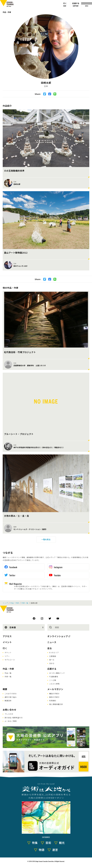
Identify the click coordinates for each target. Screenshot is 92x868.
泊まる (52, 663)
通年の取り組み (11, 697)
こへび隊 (53, 680)
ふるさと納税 (54, 684)
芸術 (48, 843)
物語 (42, 850)
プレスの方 (9, 714)
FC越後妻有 (54, 676)
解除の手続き (54, 697)
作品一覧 (8, 673)
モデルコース (10, 660)
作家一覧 (25, 603)
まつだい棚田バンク (57, 673)
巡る (50, 648)
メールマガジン (55, 689)
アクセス (7, 636)
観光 (62, 843)
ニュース (52, 642)
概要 (5, 689)
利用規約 (53, 701)
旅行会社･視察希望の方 (14, 718)
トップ (5, 603)
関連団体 (8, 701)
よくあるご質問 (11, 721)
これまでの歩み (11, 693)
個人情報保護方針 (56, 704)
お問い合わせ (10, 710)
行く (5, 648)
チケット (8, 652)
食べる (52, 660)
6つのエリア (54, 652)
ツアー (7, 656)
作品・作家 (7, 12)
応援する (52, 669)
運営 (55, 850)
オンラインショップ (58, 636)
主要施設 (53, 656)
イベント (7, 642)
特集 (35, 843)
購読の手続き (54, 693)
